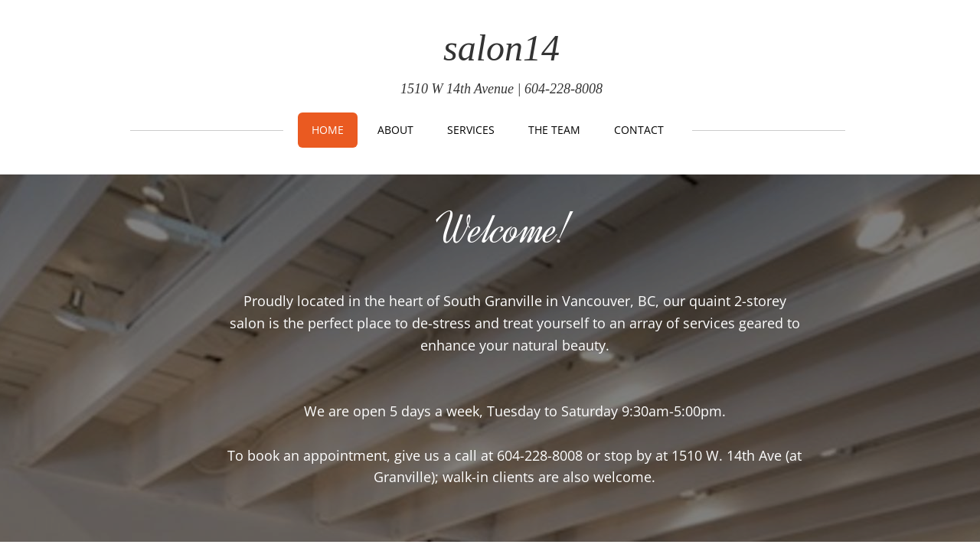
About (395, 130)
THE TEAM (554, 130)
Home (328, 130)
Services (471, 130)
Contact (639, 130)
